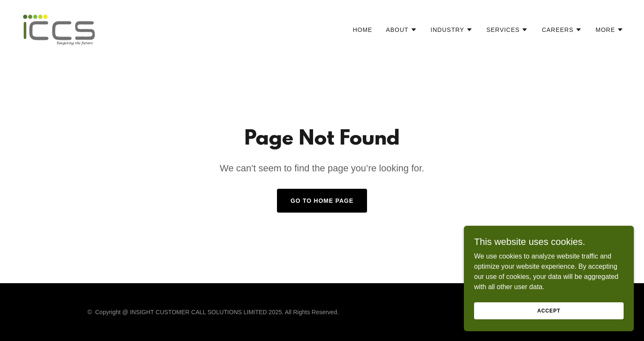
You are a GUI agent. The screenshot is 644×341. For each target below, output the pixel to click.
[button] (401, 30)
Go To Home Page (322, 201)
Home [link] (362, 30)
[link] (59, 28)
